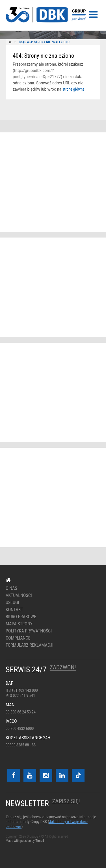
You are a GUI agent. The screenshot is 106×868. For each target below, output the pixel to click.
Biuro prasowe (21, 617)
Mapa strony (19, 624)
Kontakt (14, 610)
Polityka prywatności (29, 631)
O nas (11, 588)
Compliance (18, 638)
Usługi (12, 603)
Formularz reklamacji (30, 645)
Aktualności (19, 596)
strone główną (73, 89)
